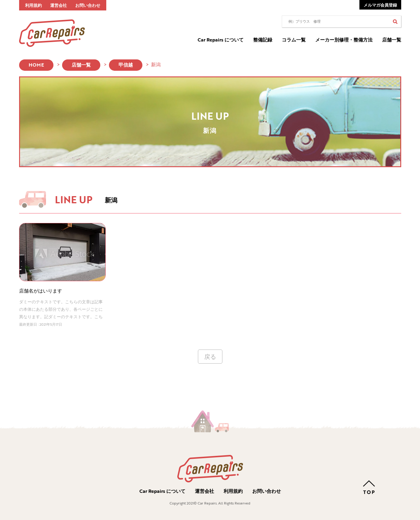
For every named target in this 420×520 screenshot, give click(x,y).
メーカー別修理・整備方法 (344, 40)
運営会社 (59, 5)
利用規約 (33, 5)
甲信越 (126, 65)
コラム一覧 (294, 40)
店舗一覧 (392, 40)
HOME (36, 65)
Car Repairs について (221, 40)
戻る (210, 356)
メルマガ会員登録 (380, 5)
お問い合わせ (88, 5)
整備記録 (263, 40)
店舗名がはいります (41, 291)
